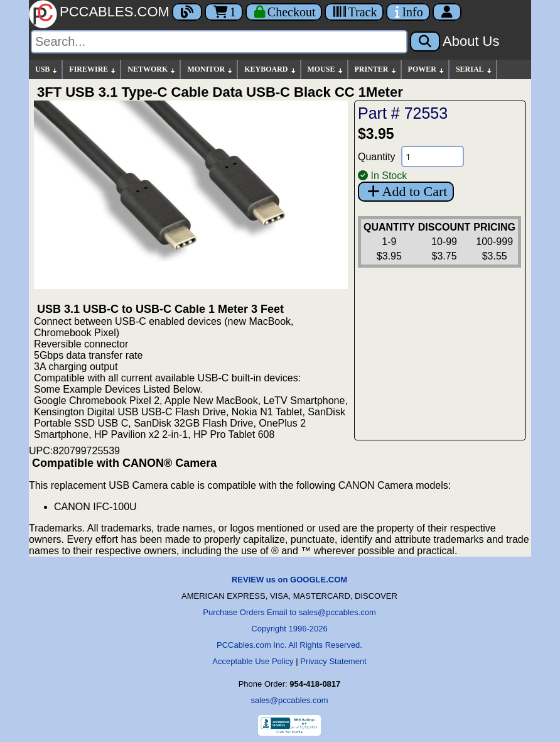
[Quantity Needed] (433, 156)
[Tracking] (354, 12)
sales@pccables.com (289, 700)
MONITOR (210, 69)
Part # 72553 (403, 113)
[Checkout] (284, 12)
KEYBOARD (270, 69)
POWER (427, 69)
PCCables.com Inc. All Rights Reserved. (289, 645)
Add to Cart (406, 191)
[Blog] (187, 12)
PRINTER (376, 69)
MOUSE (326, 69)
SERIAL (474, 69)
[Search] (219, 42)
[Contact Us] (408, 12)
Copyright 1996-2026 (289, 629)
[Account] (447, 12)
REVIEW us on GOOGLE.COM (289, 580)
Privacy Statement (333, 661)
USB (47, 69)
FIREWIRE (93, 69)
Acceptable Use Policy (253, 661)
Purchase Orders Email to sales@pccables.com (289, 612)
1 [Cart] (224, 12)
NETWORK (152, 69)
